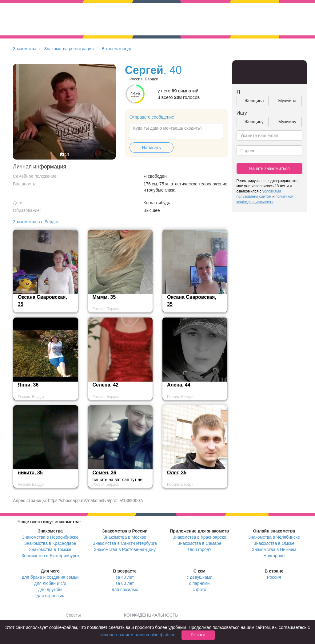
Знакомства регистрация (69, 49)
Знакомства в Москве (125, 537)
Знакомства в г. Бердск (36, 222)
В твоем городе (117, 49)
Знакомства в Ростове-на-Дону (125, 549)
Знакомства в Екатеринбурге (50, 556)
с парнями (199, 583)
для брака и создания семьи (50, 577)
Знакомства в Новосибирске (50, 537)
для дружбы (50, 589)
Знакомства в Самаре (199, 543)
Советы (73, 615)
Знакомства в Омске (274, 543)
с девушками (199, 577)
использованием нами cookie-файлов (138, 635)
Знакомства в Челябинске (274, 537)
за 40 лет (125, 577)
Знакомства (25, 49)
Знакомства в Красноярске (199, 537)
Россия (274, 577)
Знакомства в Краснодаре (50, 543)
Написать (152, 148)
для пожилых (125, 589)
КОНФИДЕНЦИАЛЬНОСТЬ (151, 615)
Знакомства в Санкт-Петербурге (125, 543)
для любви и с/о (50, 583)
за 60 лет (125, 583)
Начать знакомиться (269, 168)
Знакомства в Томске (50, 549)
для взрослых (50, 596)
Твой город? (199, 549)
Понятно (198, 635)
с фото (199, 589)
